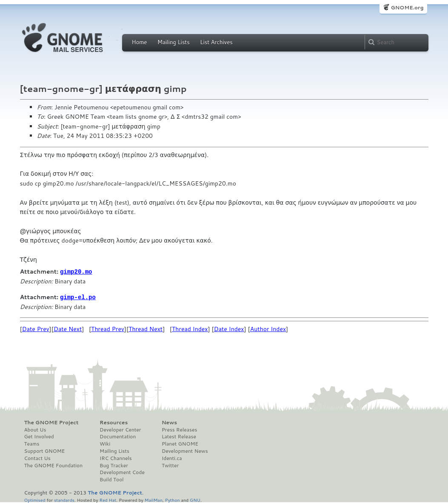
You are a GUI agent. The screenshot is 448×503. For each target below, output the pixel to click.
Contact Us (37, 457)
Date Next (68, 328)
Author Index (268, 328)
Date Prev (36, 328)
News (169, 422)
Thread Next (146, 328)
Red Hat (108, 499)
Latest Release (179, 436)
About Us (35, 429)
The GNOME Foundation (54, 465)
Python (173, 499)
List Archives (216, 42)
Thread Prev (108, 328)
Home (140, 42)
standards (64, 499)
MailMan (154, 499)
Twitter (170, 465)
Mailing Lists (174, 42)
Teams (32, 443)
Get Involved (39, 436)
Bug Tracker (114, 465)
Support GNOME (45, 450)
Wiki (105, 443)
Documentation (118, 436)
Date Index (229, 328)
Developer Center (120, 429)
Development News (185, 450)
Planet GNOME (180, 443)
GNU (195, 499)
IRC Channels (116, 457)
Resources (114, 422)
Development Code (122, 472)
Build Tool (111, 479)
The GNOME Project (51, 422)
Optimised (35, 499)
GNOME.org (407, 7)
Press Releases (179, 429)
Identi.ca (172, 457)
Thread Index (190, 328)
